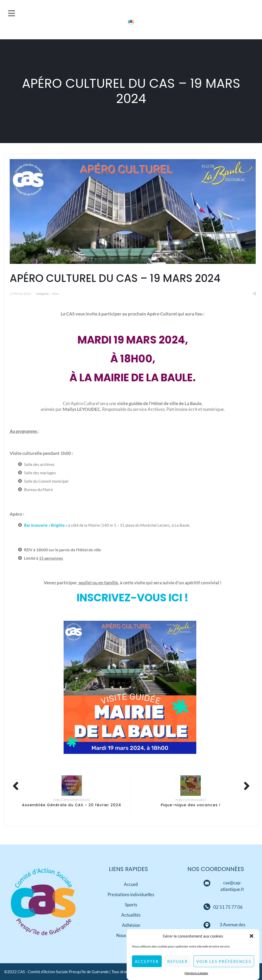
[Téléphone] (228, 907)
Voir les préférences (224, 966)
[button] (252, 941)
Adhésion (131, 925)
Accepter (147, 966)
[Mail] (207, 883)
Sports (131, 905)
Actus (55, 294)
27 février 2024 (20, 294)
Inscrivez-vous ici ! (133, 598)
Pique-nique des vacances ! (191, 805)
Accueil (131, 884)
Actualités (131, 915)
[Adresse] (207, 925)
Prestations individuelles (131, 894)
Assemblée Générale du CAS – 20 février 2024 (72, 805)
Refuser (178, 966)
